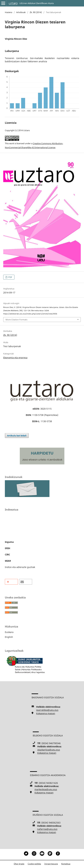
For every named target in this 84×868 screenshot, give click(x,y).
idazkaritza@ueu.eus (49, 750)
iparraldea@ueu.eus (47, 710)
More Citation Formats (16, 320)
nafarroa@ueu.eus (47, 829)
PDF (10, 277)
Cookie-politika (34, 864)
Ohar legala (19, 864)
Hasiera (9, 12)
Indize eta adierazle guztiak (20, 567)
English (9, 637)
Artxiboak (21, 12)
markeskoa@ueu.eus (46, 789)
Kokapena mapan (46, 713)
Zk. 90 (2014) (36, 12)
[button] (11, 582)
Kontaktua (66, 864)
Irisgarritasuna (51, 864)
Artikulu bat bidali (17, 436)
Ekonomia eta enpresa (15, 358)
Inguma (9, 542)
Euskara (9, 632)
